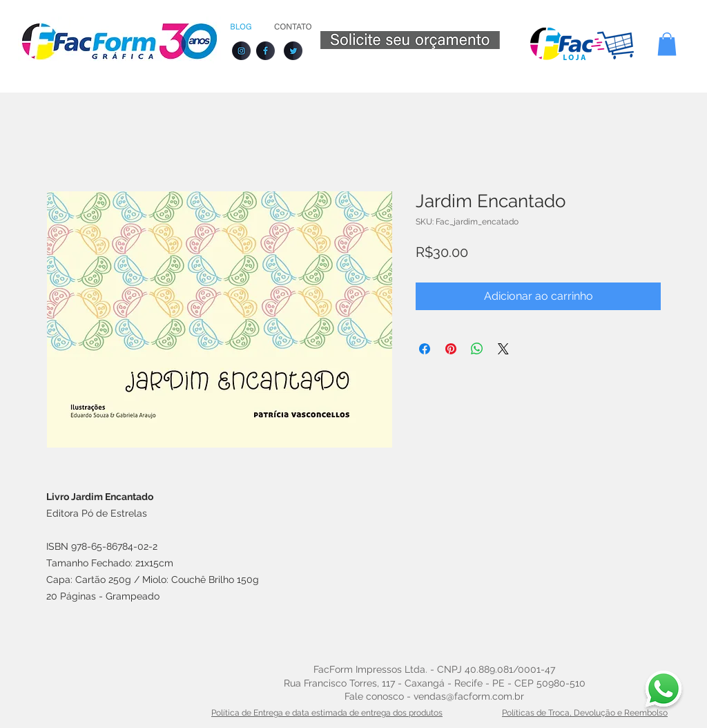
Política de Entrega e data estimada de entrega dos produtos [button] (327, 713)
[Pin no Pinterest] (451, 349)
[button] (667, 44)
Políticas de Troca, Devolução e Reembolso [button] (585, 713)
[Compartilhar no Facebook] (425, 349)
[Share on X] (503, 349)
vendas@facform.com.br (469, 696)
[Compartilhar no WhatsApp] (477, 349)
